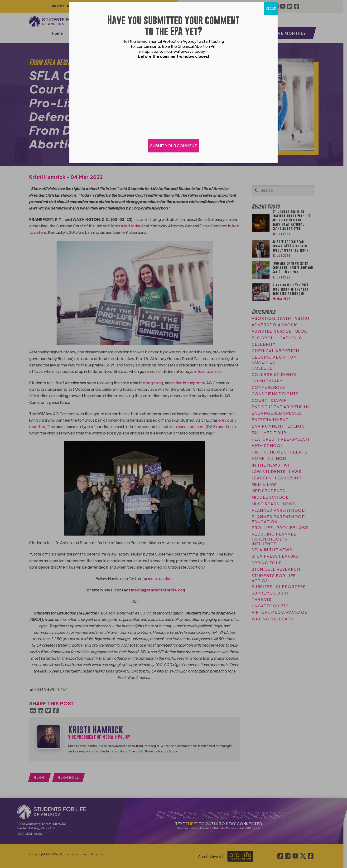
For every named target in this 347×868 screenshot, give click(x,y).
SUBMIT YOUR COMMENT (173, 146)
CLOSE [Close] (271, 9)
